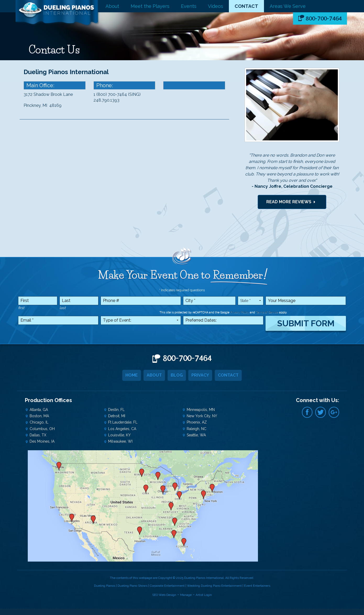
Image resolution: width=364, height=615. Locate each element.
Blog (177, 375)
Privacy (200, 375)
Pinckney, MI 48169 (43, 105)
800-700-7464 (324, 18)
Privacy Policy (240, 312)
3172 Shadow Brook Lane (48, 94)
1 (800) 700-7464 (110, 94)
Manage (186, 595)
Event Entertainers (257, 586)
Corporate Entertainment (168, 586)
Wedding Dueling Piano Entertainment (214, 586)
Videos (216, 6)
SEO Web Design (164, 595)
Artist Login (204, 595)
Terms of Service (267, 312)
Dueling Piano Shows (133, 586)
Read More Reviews (292, 202)
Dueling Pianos (105, 586)
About (112, 6)
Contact (246, 6)
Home (132, 375)
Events (189, 6)
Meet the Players (150, 6)
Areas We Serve (288, 6)
